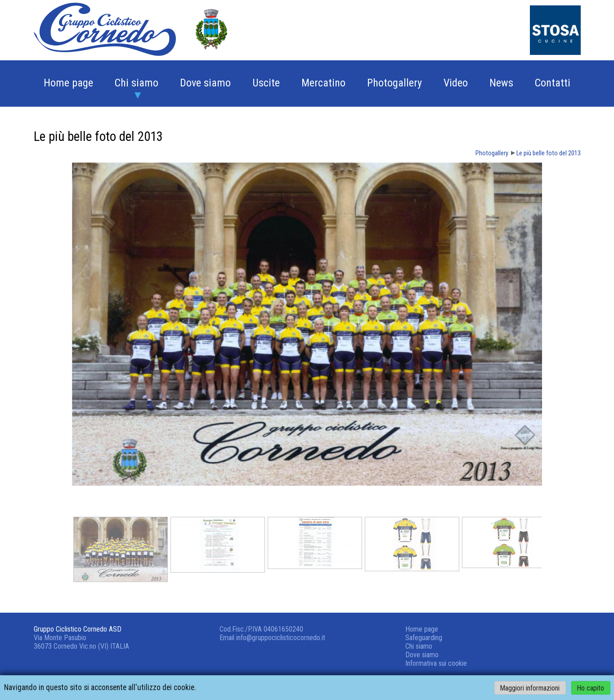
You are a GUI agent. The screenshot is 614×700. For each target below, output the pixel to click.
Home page (68, 83)
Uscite (266, 83)
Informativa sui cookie (436, 663)
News (501, 83)
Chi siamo (137, 83)
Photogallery (394, 83)
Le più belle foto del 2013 (549, 153)
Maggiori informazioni (530, 688)
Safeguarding (424, 638)
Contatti (553, 83)
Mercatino (323, 83)
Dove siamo (205, 83)
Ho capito (591, 688)
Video (456, 83)
